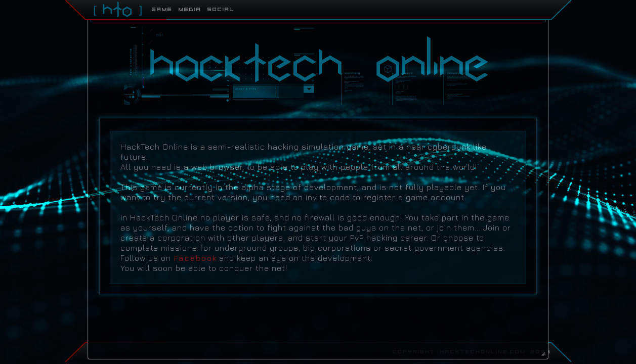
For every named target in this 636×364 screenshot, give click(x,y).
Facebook (195, 258)
